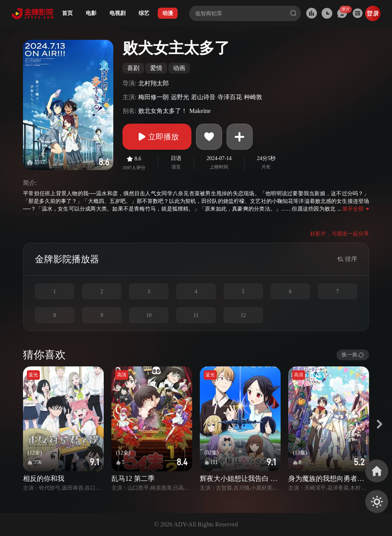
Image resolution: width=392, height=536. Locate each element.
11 (196, 315)
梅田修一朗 (154, 97)
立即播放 (157, 137)
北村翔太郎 (154, 83)
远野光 (180, 97)
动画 (179, 68)
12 (243, 315)
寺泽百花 (230, 97)
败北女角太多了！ (163, 111)
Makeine (200, 111)
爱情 (156, 68)
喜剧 (133, 68)
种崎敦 (253, 97)
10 (149, 315)
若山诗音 (203, 97)
